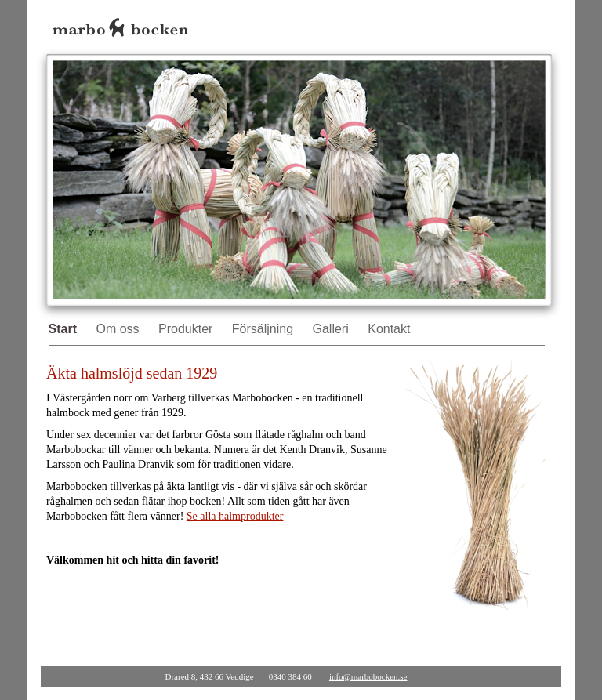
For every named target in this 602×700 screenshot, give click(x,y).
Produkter (187, 329)
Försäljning (265, 329)
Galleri (333, 329)
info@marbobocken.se (368, 676)
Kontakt (389, 329)
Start (65, 329)
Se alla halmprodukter (235, 516)
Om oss (119, 329)
